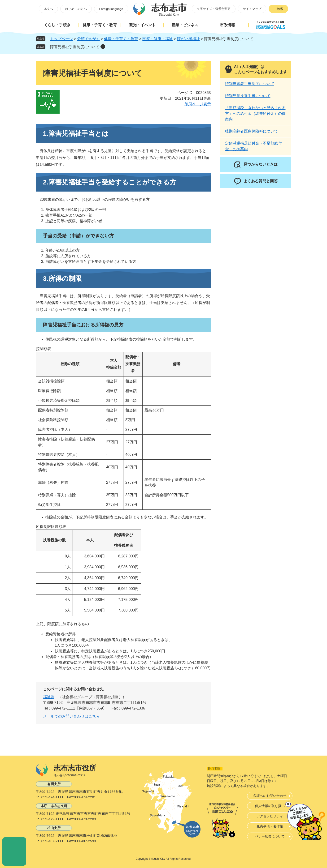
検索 (280, 9)
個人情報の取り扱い (270, 806)
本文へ (48, 9)
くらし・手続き (57, 25)
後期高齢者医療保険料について (252, 131)
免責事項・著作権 (270, 826)
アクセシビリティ (270, 816)
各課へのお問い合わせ (270, 796)
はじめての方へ (76, 9)
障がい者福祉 (188, 39)
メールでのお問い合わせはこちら (71, 716)
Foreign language (111, 9)
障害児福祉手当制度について (75, 47)
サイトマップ (252, 9)
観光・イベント (142, 25)
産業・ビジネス (185, 25)
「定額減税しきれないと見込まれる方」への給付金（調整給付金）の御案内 (255, 113)
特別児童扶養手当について (248, 96)
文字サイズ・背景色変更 (214, 9)
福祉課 (49, 697)
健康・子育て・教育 (100, 25)
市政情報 (227, 25)
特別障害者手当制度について (250, 84)
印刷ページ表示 (198, 104)
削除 (103, 47)
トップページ (61, 39)
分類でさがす (88, 39)
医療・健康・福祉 (157, 39)
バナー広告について (270, 836)
